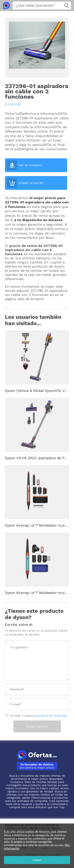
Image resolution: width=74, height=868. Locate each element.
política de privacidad (52, 716)
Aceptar (37, 860)
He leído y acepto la (38, 716)
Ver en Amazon (30, 165)
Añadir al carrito (31, 183)
